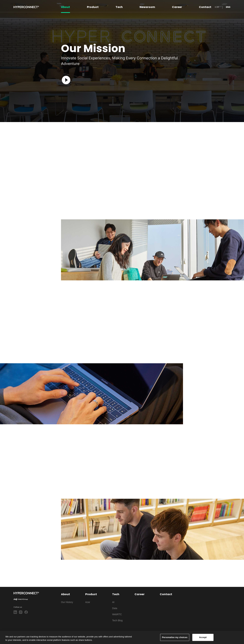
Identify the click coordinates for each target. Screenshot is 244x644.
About (65, 7)
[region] (122, 638)
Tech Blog (117, 620)
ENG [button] (228, 7)
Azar (88, 602)
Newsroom (147, 7)
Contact (205, 7)
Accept (203, 637)
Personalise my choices (175, 637)
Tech (119, 7)
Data (115, 608)
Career (177, 7)
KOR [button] (217, 7)
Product (93, 7)
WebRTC (117, 614)
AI (113, 602)
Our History (67, 602)
